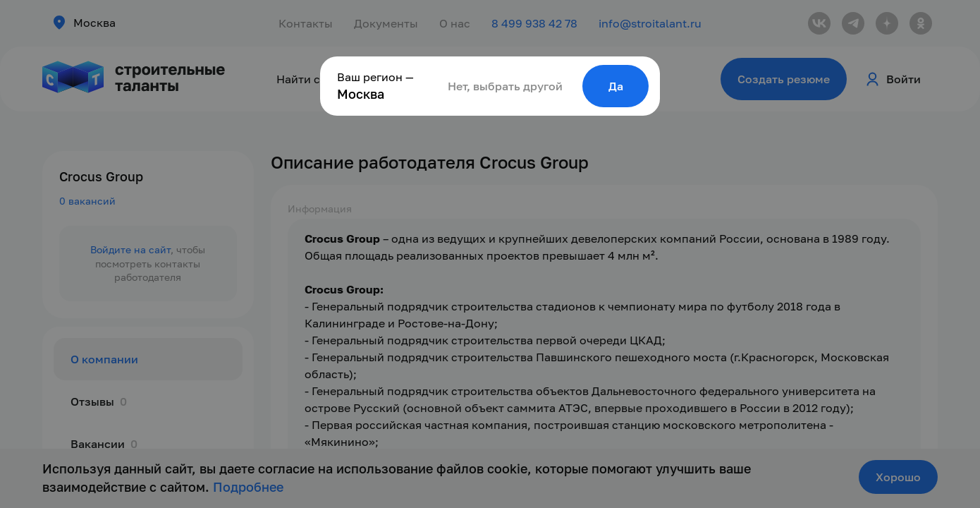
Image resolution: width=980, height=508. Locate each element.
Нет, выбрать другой (505, 86)
